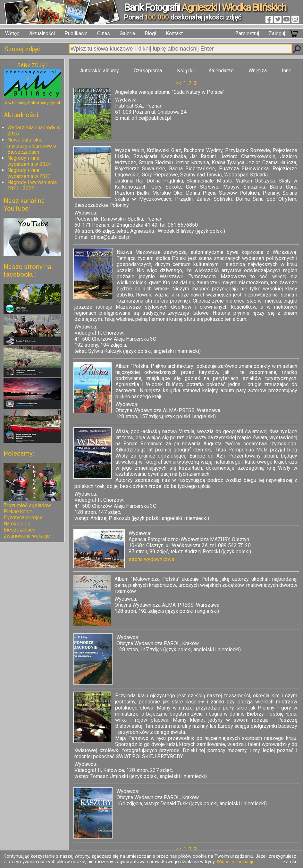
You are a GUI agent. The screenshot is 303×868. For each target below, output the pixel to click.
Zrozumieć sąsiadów (27, 505)
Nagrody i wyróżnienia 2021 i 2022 (32, 185)
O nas (104, 33)
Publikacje (76, 33)
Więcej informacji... (236, 862)
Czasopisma (148, 71)
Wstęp (12, 33)
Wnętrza (258, 71)
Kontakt (174, 33)
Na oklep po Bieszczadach (19, 527)
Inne (287, 71)
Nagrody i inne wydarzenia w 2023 (29, 173)
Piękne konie (18, 511)
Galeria (127, 33)
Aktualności (42, 33)
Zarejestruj (247, 33)
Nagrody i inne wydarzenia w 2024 (29, 161)
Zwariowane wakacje (27, 536)
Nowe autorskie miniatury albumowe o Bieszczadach (32, 146)
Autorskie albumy (100, 71)
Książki (185, 71)
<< (178, 83)
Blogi (150, 33)
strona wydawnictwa (151, 559)
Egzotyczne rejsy (23, 518)
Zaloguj (277, 33)
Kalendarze (221, 71)
